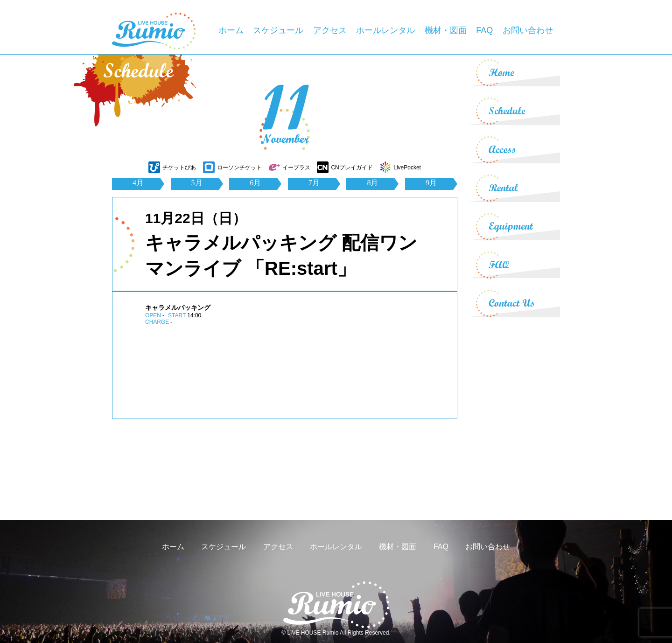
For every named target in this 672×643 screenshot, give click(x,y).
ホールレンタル (385, 30)
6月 (255, 183)
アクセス (330, 30)
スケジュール (278, 30)
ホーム (231, 30)
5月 (197, 183)
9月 (431, 183)
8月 (372, 183)
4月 (138, 183)
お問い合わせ (528, 30)
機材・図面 (446, 30)
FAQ (484, 30)
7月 (314, 183)
